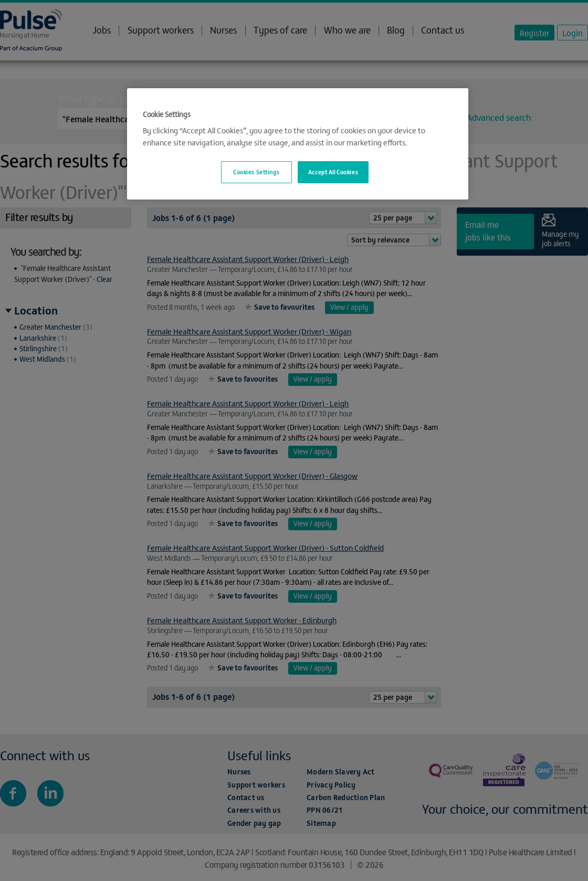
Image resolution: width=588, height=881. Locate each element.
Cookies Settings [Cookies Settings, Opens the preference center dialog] (256, 172)
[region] (298, 144)
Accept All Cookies (333, 172)
